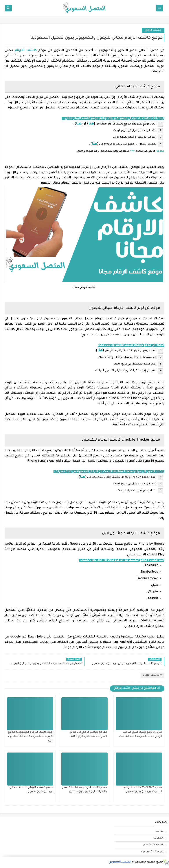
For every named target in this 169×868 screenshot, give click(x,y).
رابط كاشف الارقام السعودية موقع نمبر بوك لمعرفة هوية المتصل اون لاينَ (31, 736)
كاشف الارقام (153, 30)
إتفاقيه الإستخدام (153, 845)
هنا (91, 124)
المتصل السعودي (120, 862)
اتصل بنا (159, 838)
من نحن (159, 831)
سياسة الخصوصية (152, 852)
